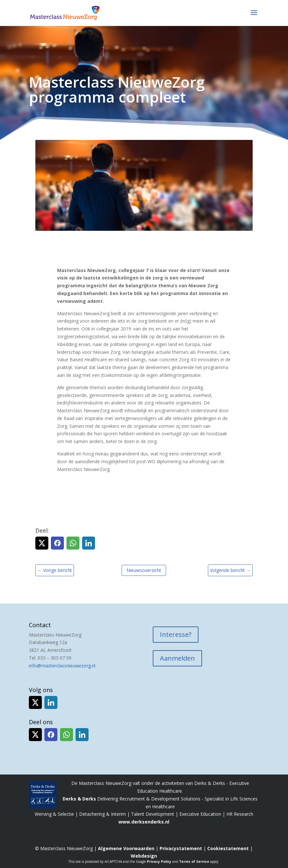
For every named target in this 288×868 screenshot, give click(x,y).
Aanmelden (177, 658)
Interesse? (176, 634)
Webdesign (144, 856)
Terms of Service (194, 862)
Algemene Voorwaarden (126, 848)
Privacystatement (181, 848)
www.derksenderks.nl (144, 822)
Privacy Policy (159, 862)
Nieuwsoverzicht (144, 570)
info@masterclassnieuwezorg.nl (62, 666)
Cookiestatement (228, 848)
